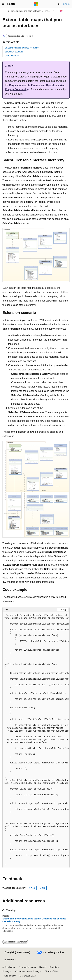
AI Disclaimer (9, 967)
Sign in (66, 4)
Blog (42, 967)
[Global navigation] (3, 4)
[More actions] (67, 11)
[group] (36, 740)
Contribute (54, 967)
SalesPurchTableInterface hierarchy (22, 48)
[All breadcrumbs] (5, 11)
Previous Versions (27, 967)
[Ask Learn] (61, 11)
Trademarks (8, 976)
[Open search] (59, 4)
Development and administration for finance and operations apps (31, 11)
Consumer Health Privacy (27, 971)
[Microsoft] (36, 4)
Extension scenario (14, 52)
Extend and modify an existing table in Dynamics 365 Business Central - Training (34, 920)
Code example (12, 56)
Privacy (6, 971)
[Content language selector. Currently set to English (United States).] (17, 953)
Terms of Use (52, 971)
